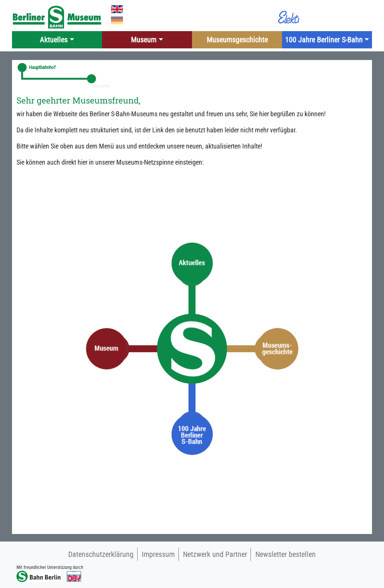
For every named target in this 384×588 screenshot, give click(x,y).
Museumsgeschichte (237, 40)
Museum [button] (144, 40)
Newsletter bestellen (286, 554)
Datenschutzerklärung (101, 554)
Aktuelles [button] (54, 40)
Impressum (158, 554)
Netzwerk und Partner (215, 554)
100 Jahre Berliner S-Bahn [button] (324, 40)
